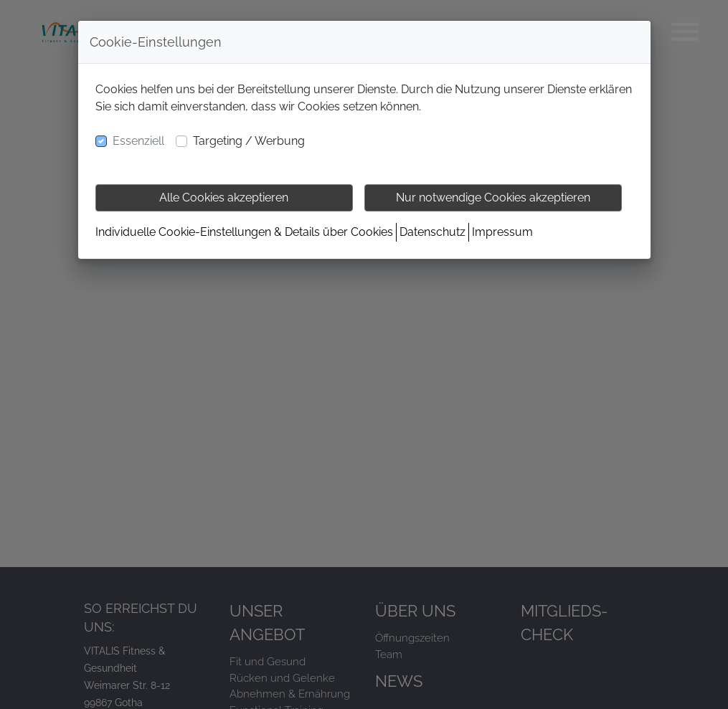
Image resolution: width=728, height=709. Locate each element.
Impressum (502, 232)
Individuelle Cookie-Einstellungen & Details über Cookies (244, 232)
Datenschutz (432, 232)
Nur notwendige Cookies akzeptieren (493, 198)
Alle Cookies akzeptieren (224, 198)
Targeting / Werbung (249, 141)
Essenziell (138, 141)
